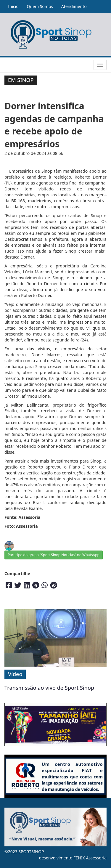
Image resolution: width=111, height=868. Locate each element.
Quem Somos (40, 6)
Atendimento (74, 6)
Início (13, 6)
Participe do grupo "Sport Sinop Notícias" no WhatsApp (54, 555)
